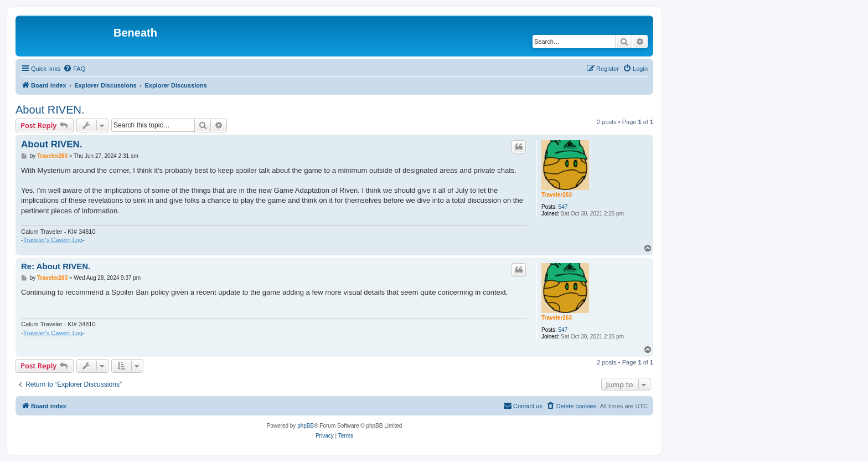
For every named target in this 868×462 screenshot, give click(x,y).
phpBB (306, 426)
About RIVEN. (50, 110)
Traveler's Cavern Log (53, 240)
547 (563, 207)
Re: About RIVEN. (56, 266)
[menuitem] (74, 69)
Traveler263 (557, 195)
